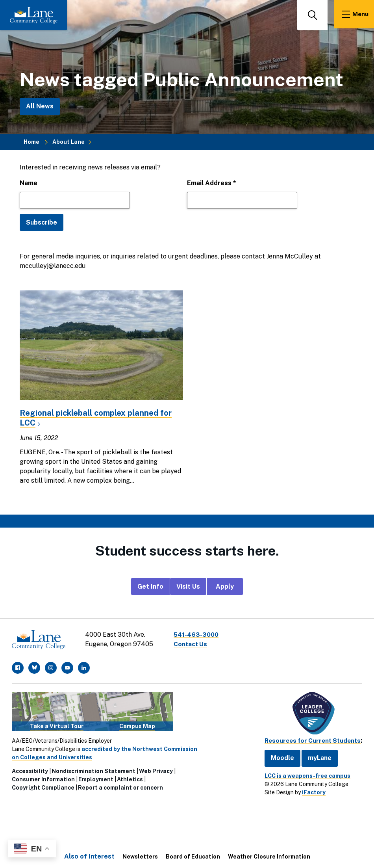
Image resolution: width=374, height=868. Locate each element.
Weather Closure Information (269, 855)
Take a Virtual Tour (57, 724)
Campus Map (137, 724)
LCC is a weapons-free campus (303, 774)
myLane (315, 756)
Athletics (130, 777)
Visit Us (188, 586)
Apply (225, 586)
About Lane (69, 142)
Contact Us (193, 644)
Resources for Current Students (310, 739)
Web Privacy (156, 769)
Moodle (278, 756)
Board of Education (193, 855)
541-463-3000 (198, 635)
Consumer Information (43, 777)
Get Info (150, 586)
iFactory (309, 790)
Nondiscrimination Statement (93, 769)
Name (29, 183)
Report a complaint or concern (120, 786)
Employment (96, 777)
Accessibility (30, 769)
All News (40, 106)
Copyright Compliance (43, 786)
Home (31, 142)
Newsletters (140, 855)
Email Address (212, 183)
